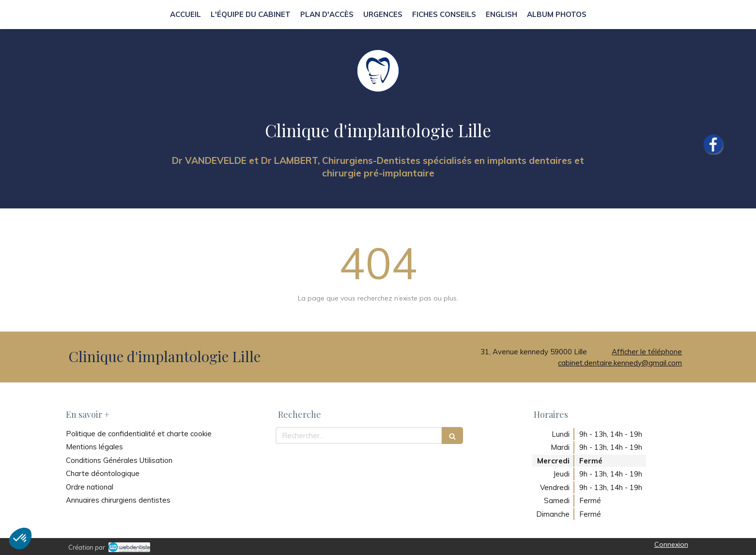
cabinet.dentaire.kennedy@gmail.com (620, 363)
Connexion (671, 544)
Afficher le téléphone (647, 352)
